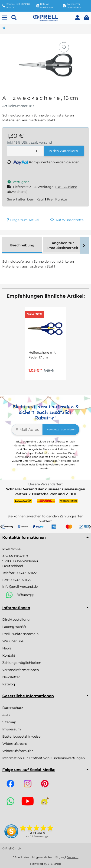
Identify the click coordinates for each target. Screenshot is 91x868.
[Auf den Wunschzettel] (64, 47)
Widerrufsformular (18, 751)
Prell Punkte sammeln (20, 634)
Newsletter (11, 677)
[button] (77, 18)
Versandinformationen (21, 670)
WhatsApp (26, 595)
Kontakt (9, 655)
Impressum (12, 729)
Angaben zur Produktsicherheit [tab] (63, 245)
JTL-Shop (54, 864)
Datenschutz (13, 708)
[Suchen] (14, 18)
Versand (45, 142)
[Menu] (5, 18)
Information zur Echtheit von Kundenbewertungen (44, 758)
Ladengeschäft (14, 627)
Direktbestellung (16, 620)
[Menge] (26, 151)
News (7, 648)
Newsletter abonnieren (61, 429)
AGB (6, 715)
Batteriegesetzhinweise (21, 736)
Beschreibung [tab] (22, 245)
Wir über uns (13, 641)
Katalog (9, 684)
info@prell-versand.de (20, 587)
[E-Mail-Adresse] (27, 429)
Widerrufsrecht (15, 744)
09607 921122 (26, 573)
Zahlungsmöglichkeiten (22, 663)
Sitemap (9, 722)
